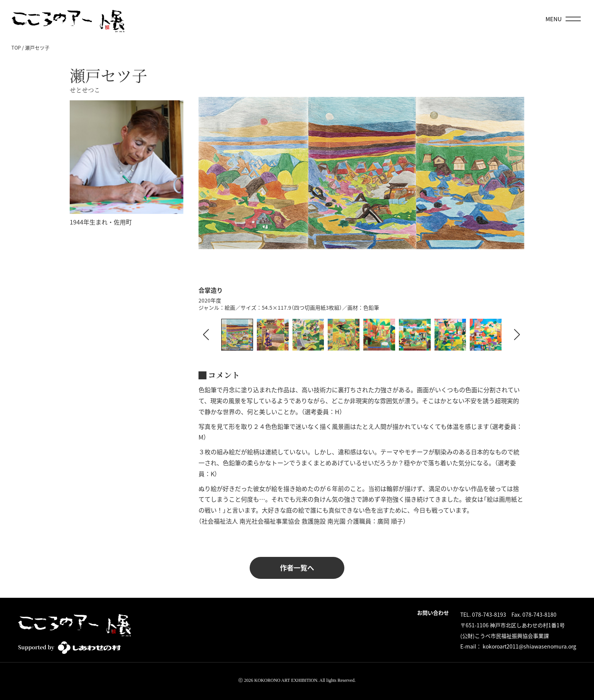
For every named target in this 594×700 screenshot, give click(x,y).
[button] (517, 335)
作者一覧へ (297, 567)
